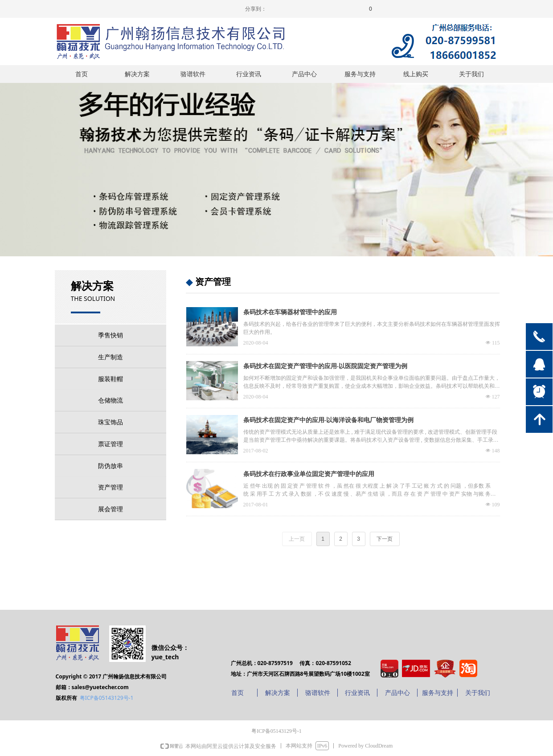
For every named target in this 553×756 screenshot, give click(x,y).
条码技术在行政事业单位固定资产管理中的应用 (309, 474)
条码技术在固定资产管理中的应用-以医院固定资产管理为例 (326, 366)
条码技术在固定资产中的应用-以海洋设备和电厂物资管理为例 (329, 420)
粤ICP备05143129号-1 (107, 698)
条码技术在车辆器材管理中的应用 (290, 312)
